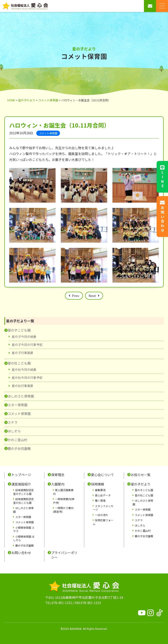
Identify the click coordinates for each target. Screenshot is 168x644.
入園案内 (58, 484)
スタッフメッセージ (103, 508)
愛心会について (102, 475)
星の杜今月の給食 (24, 369)
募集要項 (100, 490)
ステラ (13, 422)
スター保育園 (17, 405)
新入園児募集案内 (63, 492)
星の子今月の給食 (24, 337)
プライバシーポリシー (64, 555)
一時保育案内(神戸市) (64, 501)
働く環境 (100, 500)
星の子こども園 (19, 330)
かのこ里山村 (17, 440)
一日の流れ (101, 515)
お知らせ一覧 (141, 475)
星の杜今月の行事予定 (27, 378)
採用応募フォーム (103, 522)
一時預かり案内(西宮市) (63, 510)
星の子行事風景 (23, 353)
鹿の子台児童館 (19, 448)
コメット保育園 (19, 414)
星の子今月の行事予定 (27, 345)
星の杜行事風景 (23, 386)
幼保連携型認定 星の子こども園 (23, 492)
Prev (76, 296)
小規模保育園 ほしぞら (24, 538)
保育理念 (58, 475)
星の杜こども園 (19, 363)
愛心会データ (103, 495)
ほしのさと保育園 (21, 396)
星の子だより (141, 484)
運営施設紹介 (21, 484)
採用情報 (98, 484)
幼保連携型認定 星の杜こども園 (23, 501)
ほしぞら (14, 431)
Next (92, 296)
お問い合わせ (21, 553)
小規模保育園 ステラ (24, 529)
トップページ (21, 475)
